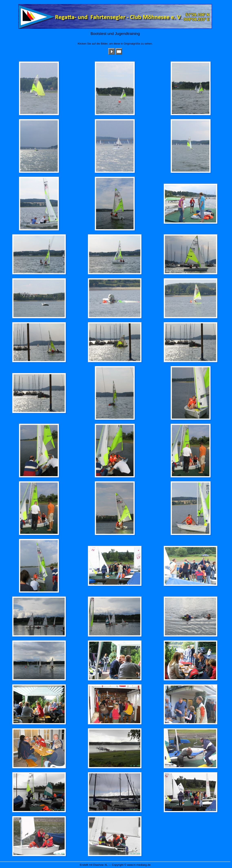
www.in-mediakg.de (139, 865)
